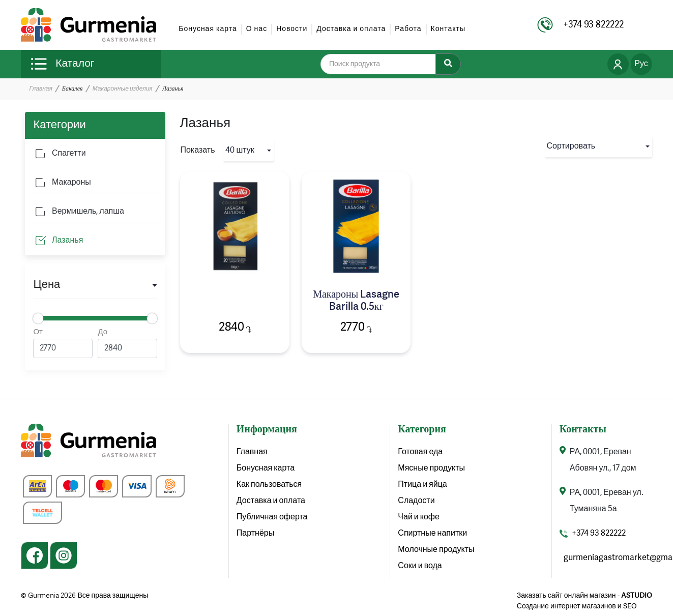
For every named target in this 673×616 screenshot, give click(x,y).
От (63, 343)
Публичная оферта (272, 517)
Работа (408, 29)
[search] (385, 64)
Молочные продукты (436, 550)
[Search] (448, 64)
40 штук (240, 151)
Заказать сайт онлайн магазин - (584, 596)
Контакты (448, 29)
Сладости (416, 501)
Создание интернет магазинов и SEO (577, 606)
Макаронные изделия (123, 89)
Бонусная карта (208, 29)
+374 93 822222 (599, 534)
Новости (292, 29)
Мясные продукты (431, 468)
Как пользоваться (269, 485)
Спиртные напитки (432, 534)
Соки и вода (420, 566)
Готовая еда (420, 452)
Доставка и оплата (351, 29)
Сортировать (571, 146)
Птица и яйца (422, 485)
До (127, 343)
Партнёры (255, 534)
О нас (257, 29)
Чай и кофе (419, 517)
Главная (40, 89)
